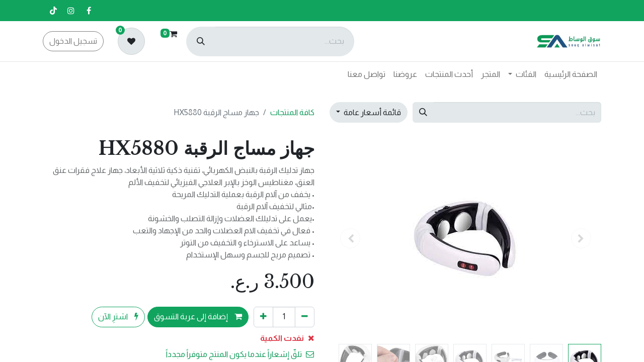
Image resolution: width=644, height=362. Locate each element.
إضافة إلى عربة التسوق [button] (198, 316)
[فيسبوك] (89, 11)
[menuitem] (571, 74)
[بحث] (201, 41)
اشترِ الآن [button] (118, 316)
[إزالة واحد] (305, 317)
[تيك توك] (53, 11)
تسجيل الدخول (73, 41)
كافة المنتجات (292, 112)
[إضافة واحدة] (263, 317)
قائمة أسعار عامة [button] (372, 112)
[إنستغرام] (71, 11)
